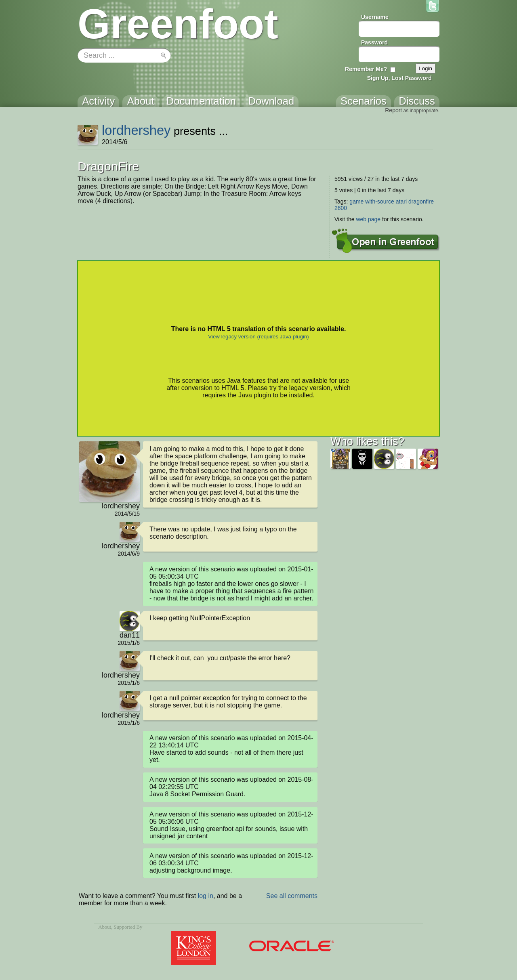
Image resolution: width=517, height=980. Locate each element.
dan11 (130, 635)
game (356, 201)
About (105, 927)
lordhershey (136, 130)
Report (393, 110)
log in (206, 896)
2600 (341, 208)
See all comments (292, 896)
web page (368, 219)
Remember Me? (366, 69)
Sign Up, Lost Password (399, 78)
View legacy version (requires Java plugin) (258, 337)
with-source (380, 201)
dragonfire (421, 201)
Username (375, 17)
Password (374, 42)
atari (401, 201)
